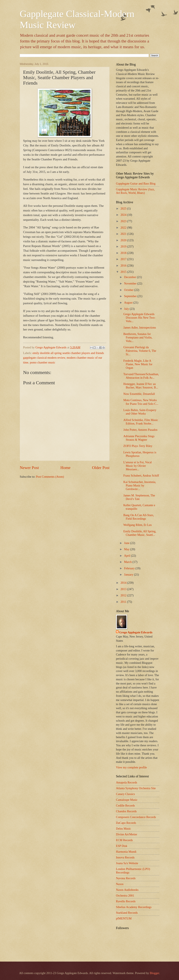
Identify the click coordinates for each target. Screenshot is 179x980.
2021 (124, 234)
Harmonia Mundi (126, 852)
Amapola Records (127, 782)
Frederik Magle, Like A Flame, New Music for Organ (138, 364)
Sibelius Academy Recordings (134, 907)
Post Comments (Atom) (50, 477)
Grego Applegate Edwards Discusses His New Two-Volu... (139, 318)
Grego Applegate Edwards (136, 632)
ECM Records (124, 840)
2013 (124, 589)
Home (66, 468)
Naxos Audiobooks (127, 890)
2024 (124, 215)
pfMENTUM (124, 918)
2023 (124, 221)
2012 (124, 595)
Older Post (101, 468)
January (129, 575)
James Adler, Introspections (140, 328)
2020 (124, 240)
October (129, 290)
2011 (124, 602)
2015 (124, 272)
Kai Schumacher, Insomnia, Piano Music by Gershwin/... (140, 486)
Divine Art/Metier (127, 834)
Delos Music (123, 829)
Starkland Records (127, 913)
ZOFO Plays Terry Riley (138, 446)
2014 (124, 583)
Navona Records (126, 878)
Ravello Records (126, 901)
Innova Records (125, 857)
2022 (124, 228)
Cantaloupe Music (127, 800)
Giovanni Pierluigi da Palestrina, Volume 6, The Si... (140, 351)
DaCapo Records (126, 823)
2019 (124, 247)
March (128, 562)
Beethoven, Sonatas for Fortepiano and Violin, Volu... (138, 338)
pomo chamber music (43, 362)
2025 (124, 209)
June (127, 543)
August (129, 303)
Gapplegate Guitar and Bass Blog (136, 184)
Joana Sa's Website (127, 863)
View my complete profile (131, 767)
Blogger (154, 973)
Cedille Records (125, 806)
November (131, 284)
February (130, 568)
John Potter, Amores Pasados (140, 430)
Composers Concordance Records (136, 817)
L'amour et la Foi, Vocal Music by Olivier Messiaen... (138, 466)
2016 (124, 266)
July (127, 309)
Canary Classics (125, 794)
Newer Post (29, 468)
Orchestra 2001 (125, 896)
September (131, 296)
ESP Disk (122, 846)
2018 (124, 253)
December (131, 277)
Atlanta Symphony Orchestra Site (136, 788)
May (127, 549)
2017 (124, 259)
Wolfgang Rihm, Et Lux (138, 525)
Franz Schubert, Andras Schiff (141, 476)
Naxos (120, 884)
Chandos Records (126, 811)
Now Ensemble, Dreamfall (139, 394)
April (128, 556)
